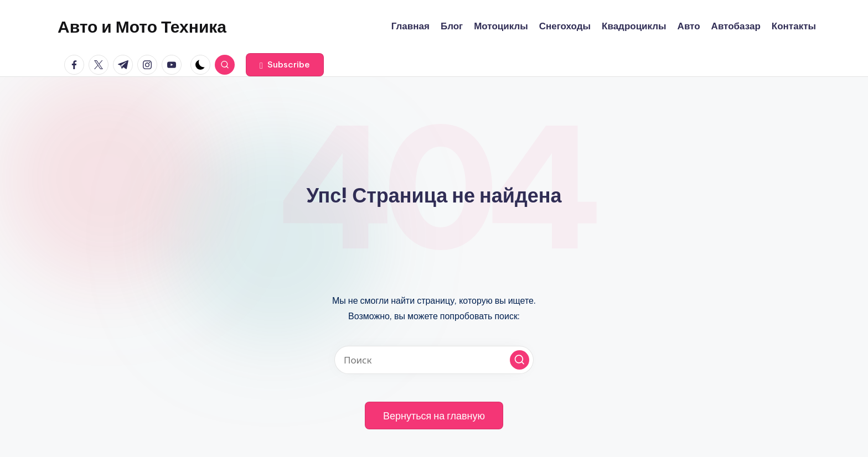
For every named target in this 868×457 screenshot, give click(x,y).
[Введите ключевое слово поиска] (434, 360)
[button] (285, 65)
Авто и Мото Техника (142, 27)
